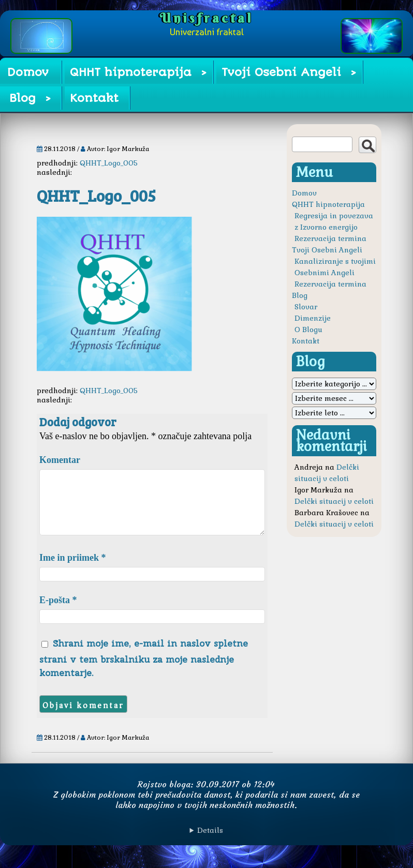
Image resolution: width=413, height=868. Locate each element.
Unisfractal (207, 18)
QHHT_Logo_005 (109, 163)
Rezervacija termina (330, 238)
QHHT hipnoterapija (131, 72)
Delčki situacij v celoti (334, 501)
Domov (28, 72)
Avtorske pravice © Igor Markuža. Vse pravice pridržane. (207, 843)
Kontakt (94, 98)
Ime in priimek (73, 570)
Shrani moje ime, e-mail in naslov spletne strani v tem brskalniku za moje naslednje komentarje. (144, 670)
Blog (23, 98)
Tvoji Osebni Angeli (281, 72)
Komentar (60, 460)
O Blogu (308, 330)
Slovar (306, 307)
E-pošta (58, 612)
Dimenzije (313, 318)
